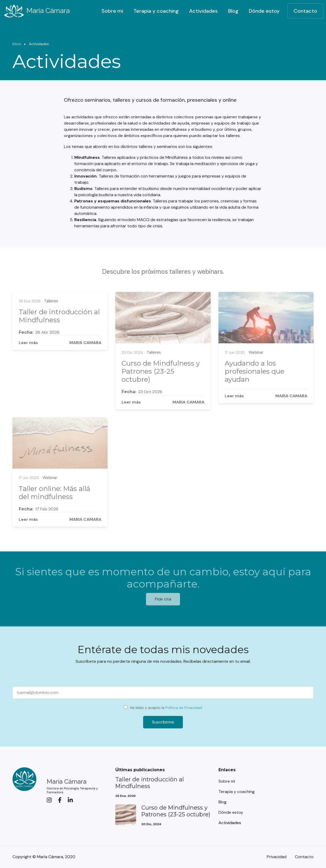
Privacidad (277, 857)
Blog (233, 11)
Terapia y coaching (156, 11)
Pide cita (163, 599)
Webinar (256, 352)
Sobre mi (112, 11)
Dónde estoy (264, 11)
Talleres (51, 301)
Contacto (305, 11)
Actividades (203, 11)
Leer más (28, 343)
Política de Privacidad (184, 708)
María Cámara (48, 11)
